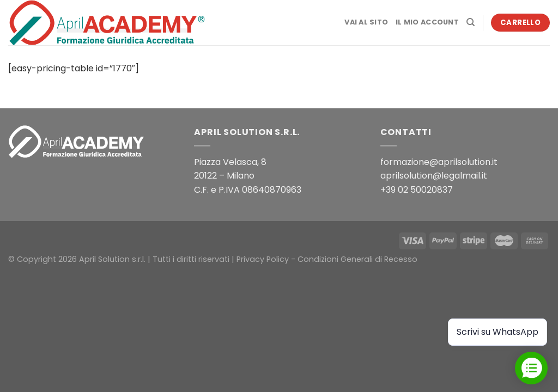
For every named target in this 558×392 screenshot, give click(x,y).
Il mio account (427, 22)
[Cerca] (471, 22)
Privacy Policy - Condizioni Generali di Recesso (327, 259)
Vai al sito (366, 22)
